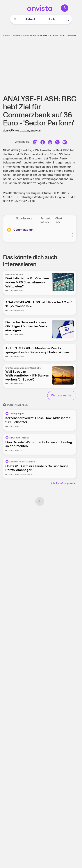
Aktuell (30, 19)
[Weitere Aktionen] (72, 235)
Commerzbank (23, 230)
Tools (52, 19)
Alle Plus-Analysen (63, 483)
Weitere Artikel (62, 395)
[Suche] (67, 19)
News (26, 36)
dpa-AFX (9, 130)
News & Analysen (12, 36)
